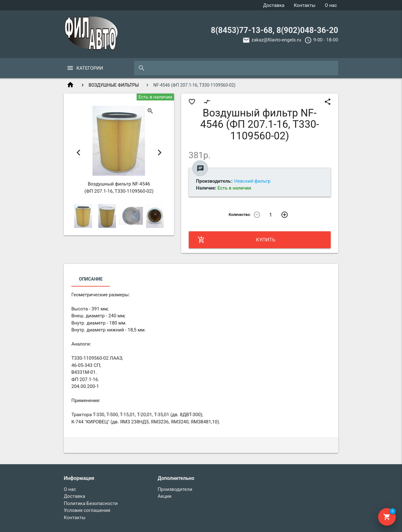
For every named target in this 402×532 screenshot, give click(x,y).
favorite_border (192, 102)
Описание (91, 279)
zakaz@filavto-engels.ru (276, 40)
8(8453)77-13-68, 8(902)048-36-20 (274, 30)
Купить (236, 240)
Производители (175, 489)
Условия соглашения (87, 510)
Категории (90, 68)
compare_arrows (207, 102)
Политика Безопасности (91, 503)
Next (159, 153)
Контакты (304, 5)
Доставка (274, 5)
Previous (78, 153)
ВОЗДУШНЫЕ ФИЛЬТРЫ (114, 85)
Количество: (240, 215)
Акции (165, 496)
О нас (331, 5)
